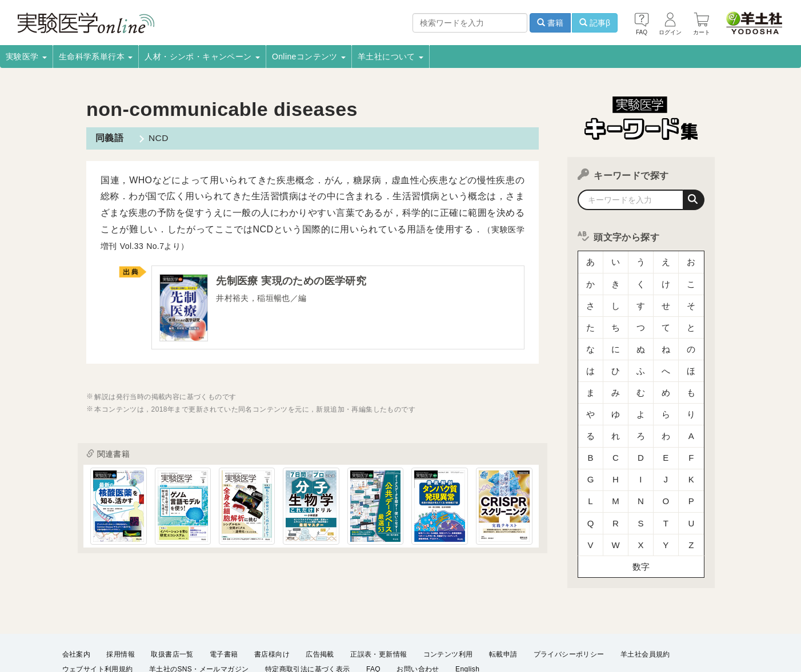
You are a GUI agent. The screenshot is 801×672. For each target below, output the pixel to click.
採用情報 (121, 615)
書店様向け (272, 615)
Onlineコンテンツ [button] (309, 57)
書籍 (550, 23)
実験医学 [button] (26, 57)
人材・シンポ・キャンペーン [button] (202, 57)
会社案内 (77, 615)
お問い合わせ (418, 630)
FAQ (373, 630)
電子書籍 (224, 615)
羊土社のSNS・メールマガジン (199, 630)
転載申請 (503, 615)
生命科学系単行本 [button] (96, 57)
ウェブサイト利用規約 (98, 630)
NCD (157, 138)
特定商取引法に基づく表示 (308, 630)
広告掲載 (320, 615)
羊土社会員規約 (645, 615)
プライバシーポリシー (569, 615)
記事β (595, 23)
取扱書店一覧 (172, 615)
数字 (641, 516)
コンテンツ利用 (448, 615)
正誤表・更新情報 (379, 615)
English (467, 630)
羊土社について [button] (391, 57)
